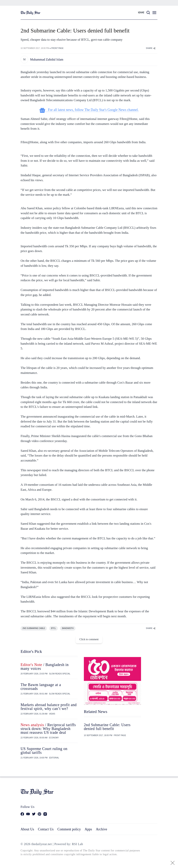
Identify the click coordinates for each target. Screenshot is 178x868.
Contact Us (46, 829)
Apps (88, 829)
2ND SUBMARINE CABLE (34, 628)
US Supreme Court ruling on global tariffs (44, 751)
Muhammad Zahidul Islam (47, 59)
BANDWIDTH (68, 628)
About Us (27, 829)
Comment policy (69, 829)
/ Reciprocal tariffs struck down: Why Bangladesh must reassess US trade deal (48, 729)
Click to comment (89, 639)
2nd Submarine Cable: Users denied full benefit (107, 727)
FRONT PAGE (57, 48)
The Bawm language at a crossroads (41, 687)
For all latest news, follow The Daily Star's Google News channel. (89, 110)
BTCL (54, 628)
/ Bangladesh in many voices (45, 667)
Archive (101, 829)
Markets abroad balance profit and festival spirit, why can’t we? (49, 707)
